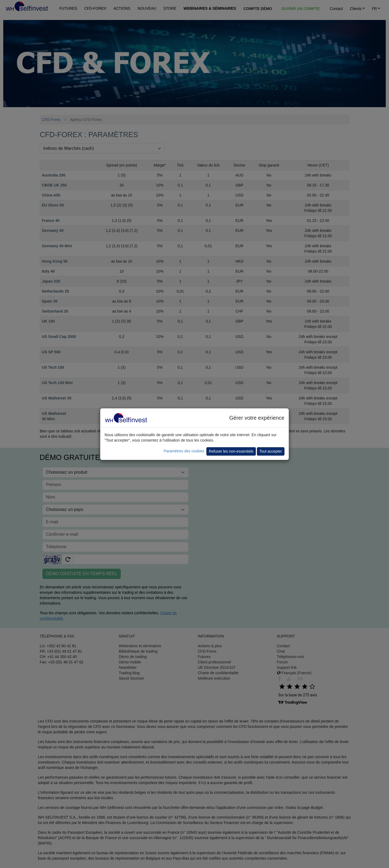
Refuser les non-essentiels (231, 451)
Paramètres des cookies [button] (184, 451)
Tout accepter (271, 451)
